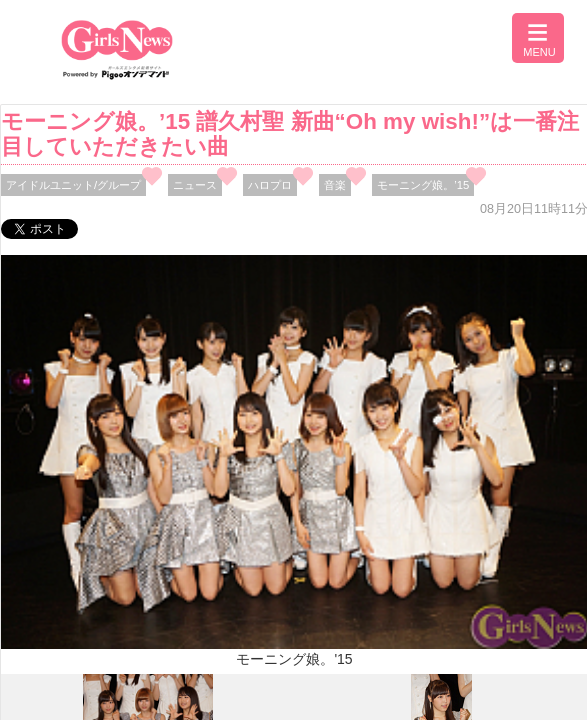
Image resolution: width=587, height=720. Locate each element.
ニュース (195, 185)
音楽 (335, 185)
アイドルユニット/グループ (73, 185)
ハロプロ (270, 185)
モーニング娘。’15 (423, 185)
